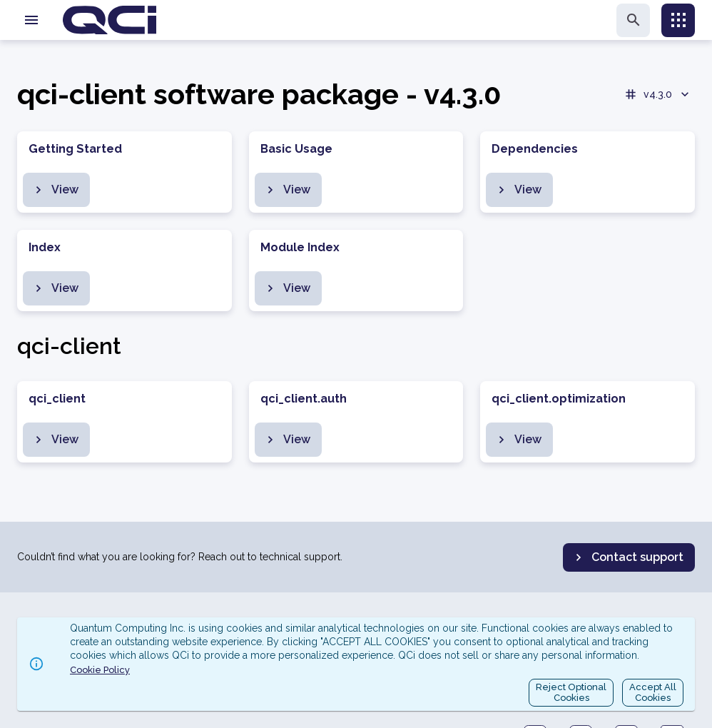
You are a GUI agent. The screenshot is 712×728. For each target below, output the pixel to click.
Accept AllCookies (653, 693)
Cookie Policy (100, 670)
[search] (633, 20)
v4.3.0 (658, 94)
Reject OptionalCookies (571, 693)
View (55, 190)
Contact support (627, 557)
